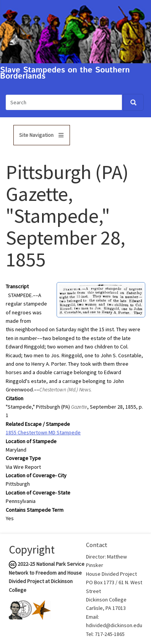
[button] (101, 299)
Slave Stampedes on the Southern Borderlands (65, 74)
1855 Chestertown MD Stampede (43, 432)
